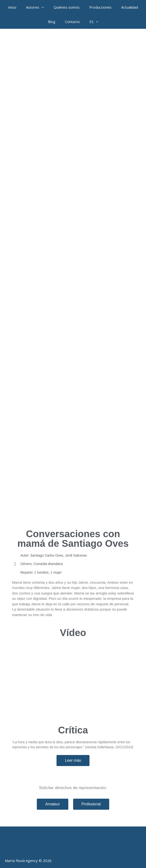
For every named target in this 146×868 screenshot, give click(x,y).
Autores (37, 7)
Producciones (100, 7)
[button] (44, 7)
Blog (52, 22)
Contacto (72, 22)
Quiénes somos (67, 7)
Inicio (12, 7)
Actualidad (130, 7)
